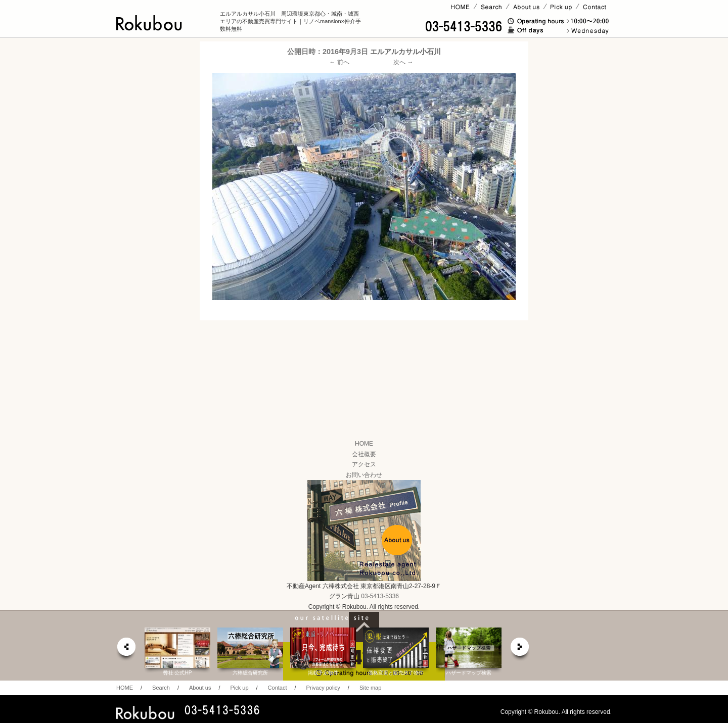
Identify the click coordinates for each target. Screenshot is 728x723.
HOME (364, 444)
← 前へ (339, 62)
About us (200, 688)
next (520, 649)
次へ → (403, 62)
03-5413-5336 (380, 596)
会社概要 (364, 454)
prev (126, 649)
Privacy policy (323, 688)
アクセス (364, 464)
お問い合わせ (364, 475)
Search (161, 688)
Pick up (239, 688)
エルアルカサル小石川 (405, 52)
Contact (278, 688)
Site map (370, 688)
